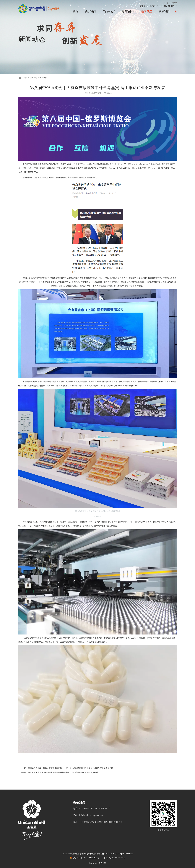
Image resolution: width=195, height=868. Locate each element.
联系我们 (164, 11)
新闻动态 (147, 11)
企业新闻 (43, 78)
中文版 (166, 3)
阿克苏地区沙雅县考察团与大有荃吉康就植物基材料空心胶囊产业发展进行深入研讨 (63, 772)
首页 (75, 11)
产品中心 (109, 11)
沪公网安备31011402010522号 (86, 858)
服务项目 (128, 11)
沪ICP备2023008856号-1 (115, 858)
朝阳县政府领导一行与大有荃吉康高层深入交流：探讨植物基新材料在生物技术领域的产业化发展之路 (71, 768)
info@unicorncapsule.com (92, 815)
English (173, 3)
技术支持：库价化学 (97, 863)
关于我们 (90, 11)
